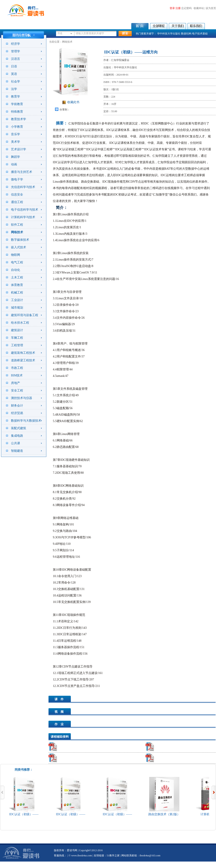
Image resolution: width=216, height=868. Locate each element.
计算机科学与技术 (23, 217)
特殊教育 (17, 112)
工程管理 (17, 345)
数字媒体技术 (20, 240)
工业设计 (17, 300)
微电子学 (17, 179)
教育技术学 (19, 119)
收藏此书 (73, 102)
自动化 (16, 270)
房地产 (16, 383)
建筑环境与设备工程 (25, 315)
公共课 (16, 443)
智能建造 (17, 451)
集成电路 (17, 436)
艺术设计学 (19, 149)
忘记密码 (186, 8)
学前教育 (17, 104)
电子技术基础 (200, 34)
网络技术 (17, 232)
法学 (14, 89)
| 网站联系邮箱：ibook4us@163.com (140, 856)
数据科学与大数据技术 (26, 421)
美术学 (16, 142)
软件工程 (17, 225)
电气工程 (17, 262)
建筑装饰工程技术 (23, 353)
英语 (14, 74)
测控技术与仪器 (22, 398)
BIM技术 (17, 375)
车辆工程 (17, 338)
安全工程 (17, 391)
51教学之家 (113, 856)
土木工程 (17, 277)
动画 (14, 164)
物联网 (16, 255)
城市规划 (17, 308)
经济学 (16, 44)
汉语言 (16, 59)
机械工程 (17, 293)
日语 (14, 66)
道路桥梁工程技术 (23, 360)
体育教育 (17, 285)
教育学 (16, 97)
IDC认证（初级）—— (25, 814)
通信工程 (17, 202)
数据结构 (186, 34)
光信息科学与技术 (23, 187)
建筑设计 (17, 330)
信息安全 (17, 195)
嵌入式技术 (19, 247)
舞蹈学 (16, 157)
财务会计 (17, 406)
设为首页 (211, 8)
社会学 (16, 82)
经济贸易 (17, 413)
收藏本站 (199, 8)
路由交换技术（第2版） (165, 814)
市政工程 (17, 368)
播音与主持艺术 (22, 172)
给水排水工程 (20, 323)
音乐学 (16, 134)
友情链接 (99, 856)
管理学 (16, 51)
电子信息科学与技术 (25, 210)
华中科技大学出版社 (169, 34)
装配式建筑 (19, 428)
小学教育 (17, 127)
